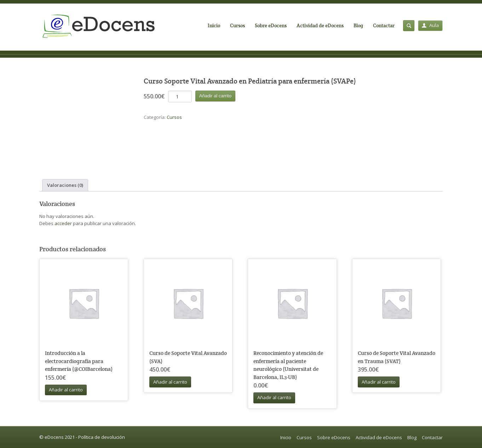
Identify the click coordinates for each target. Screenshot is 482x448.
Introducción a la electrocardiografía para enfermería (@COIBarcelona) (79, 361)
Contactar (384, 25)
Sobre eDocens (271, 25)
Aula (430, 25)
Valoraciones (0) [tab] (65, 185)
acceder (63, 223)
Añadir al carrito (215, 96)
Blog (358, 25)
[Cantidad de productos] (180, 96)
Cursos (237, 25)
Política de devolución (102, 437)
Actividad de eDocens (320, 25)
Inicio (214, 25)
